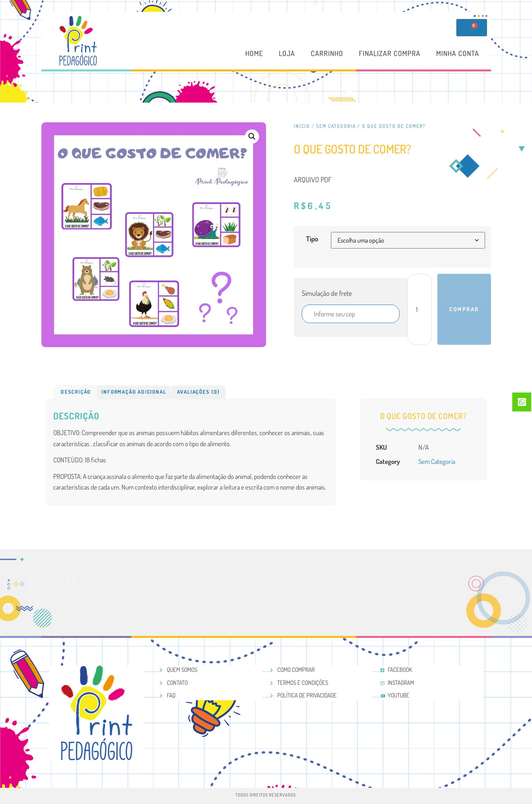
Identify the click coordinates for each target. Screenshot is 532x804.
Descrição (76, 392)
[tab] (76, 392)
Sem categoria (336, 126)
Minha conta (458, 54)
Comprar (464, 309)
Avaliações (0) (198, 392)
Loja (287, 54)
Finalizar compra (390, 54)
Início (302, 126)
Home (254, 54)
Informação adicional (134, 392)
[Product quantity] (420, 309)
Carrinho (327, 54)
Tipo (312, 239)
